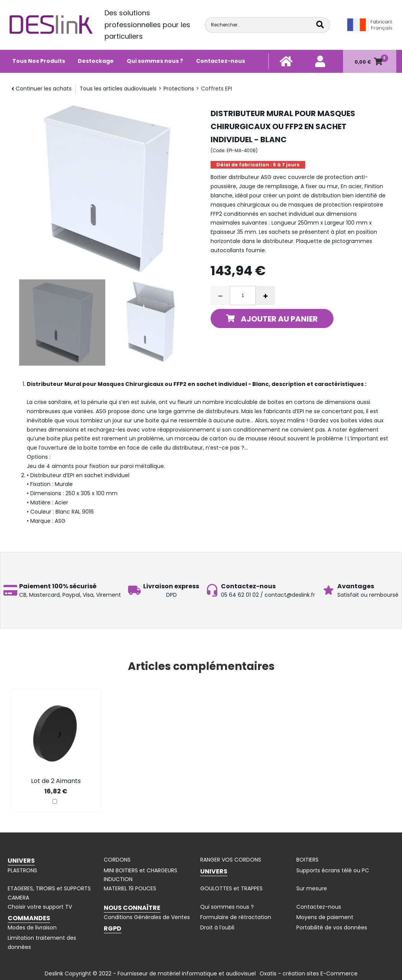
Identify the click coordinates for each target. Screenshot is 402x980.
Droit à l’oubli (217, 927)
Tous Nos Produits (39, 61)
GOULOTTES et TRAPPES (231, 888)
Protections (179, 89)
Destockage (96, 61)
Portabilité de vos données (332, 927)
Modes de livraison (32, 927)
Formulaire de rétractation (236, 917)
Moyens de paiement (325, 917)
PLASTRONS (22, 870)
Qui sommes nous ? (155, 61)
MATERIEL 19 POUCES (130, 888)
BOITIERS (307, 860)
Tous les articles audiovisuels (118, 89)
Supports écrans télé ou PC (333, 870)
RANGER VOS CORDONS (231, 860)
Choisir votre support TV (40, 907)
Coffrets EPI (217, 89)
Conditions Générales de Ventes (147, 917)
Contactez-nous (221, 61)
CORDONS (117, 860)
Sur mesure (312, 888)
